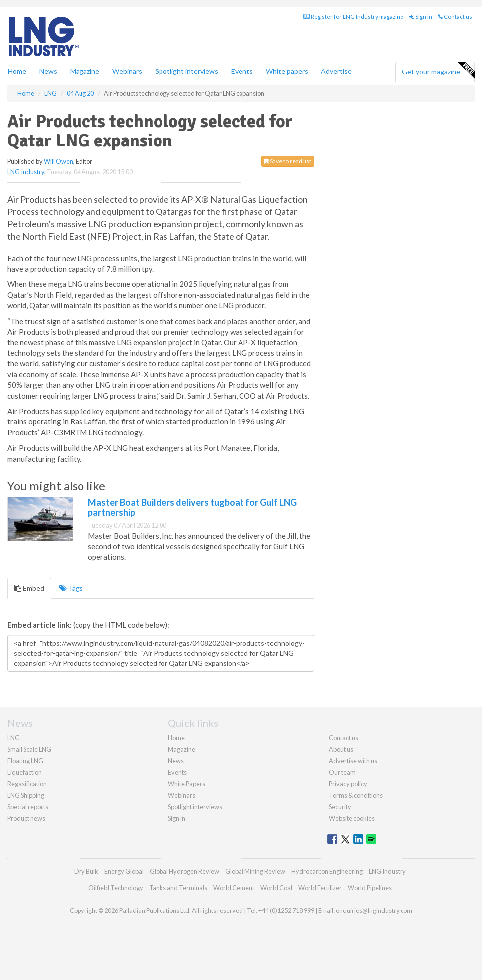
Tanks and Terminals (178, 888)
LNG (14, 738)
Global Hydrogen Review (184, 871)
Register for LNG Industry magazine (353, 17)
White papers (287, 71)
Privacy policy (348, 784)
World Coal (276, 888)
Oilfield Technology (116, 888)
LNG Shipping (26, 795)
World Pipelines (370, 888)
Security (340, 807)
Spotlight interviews (187, 71)
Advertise (336, 71)
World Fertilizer (320, 888)
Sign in (421, 17)
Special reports (28, 807)
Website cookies (352, 818)
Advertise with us (353, 761)
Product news (26, 818)
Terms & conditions (356, 795)
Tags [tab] (71, 588)
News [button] (48, 71)
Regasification (27, 784)
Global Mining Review (255, 871)
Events (242, 71)
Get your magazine (438, 70)
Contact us (455, 17)
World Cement (234, 888)
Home (17, 71)
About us (341, 749)
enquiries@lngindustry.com (374, 910)
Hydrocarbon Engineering (327, 871)
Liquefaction (25, 772)
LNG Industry (26, 172)
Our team (342, 772)
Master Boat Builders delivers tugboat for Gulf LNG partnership (192, 507)
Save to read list (288, 161)
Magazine (85, 71)
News (176, 761)
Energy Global (124, 871)
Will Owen (58, 161)
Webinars (127, 71)
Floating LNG (25, 761)
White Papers (187, 784)
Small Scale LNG (29, 749)
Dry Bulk (86, 871)
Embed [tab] (29, 588)
